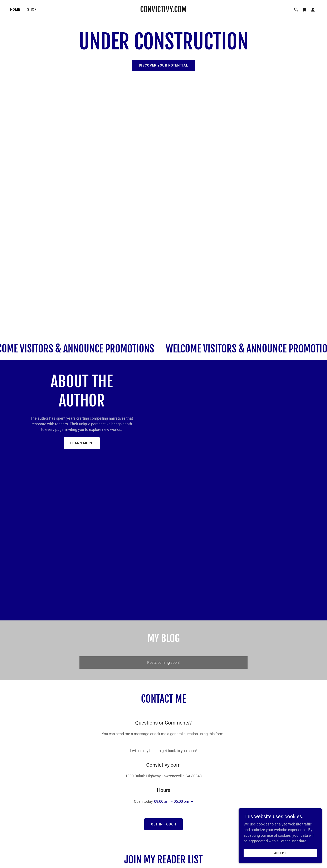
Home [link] (15, 9)
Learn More (82, 443)
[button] (313, 10)
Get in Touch (164, 824)
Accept (280, 853)
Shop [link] (32, 9)
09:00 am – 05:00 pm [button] (172, 801)
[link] (164, 11)
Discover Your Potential (163, 65)
